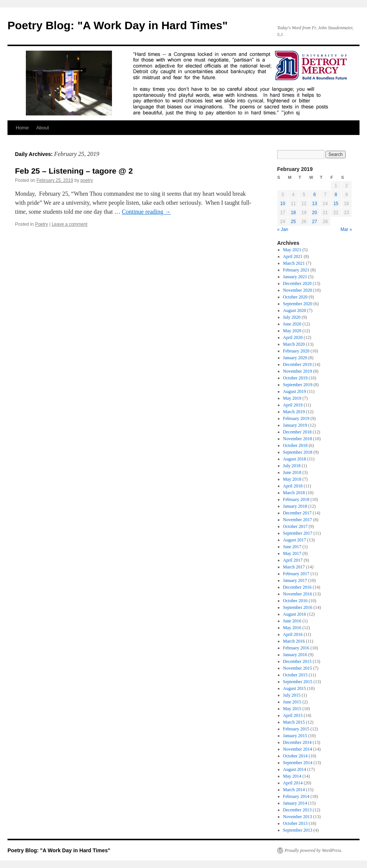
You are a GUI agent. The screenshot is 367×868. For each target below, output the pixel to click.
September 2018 (298, 452)
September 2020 (298, 304)
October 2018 (295, 445)
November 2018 (298, 439)
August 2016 (295, 614)
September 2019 (298, 385)
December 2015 (297, 661)
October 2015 (295, 675)
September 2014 (298, 763)
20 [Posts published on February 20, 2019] (314, 213)
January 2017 (295, 580)
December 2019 (297, 364)
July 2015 (292, 695)
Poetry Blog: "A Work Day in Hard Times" (118, 25)
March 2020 (294, 344)
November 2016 (298, 594)
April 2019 (293, 405)
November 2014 (298, 749)
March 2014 (294, 790)
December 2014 (297, 742)
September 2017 (298, 533)
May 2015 (292, 709)
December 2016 (297, 587)
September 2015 (298, 682)
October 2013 (295, 823)
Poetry (41, 224)
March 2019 (294, 412)
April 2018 (293, 486)
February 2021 (296, 270)
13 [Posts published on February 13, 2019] (314, 204)
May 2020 (292, 331)
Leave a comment (69, 224)
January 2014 (295, 803)
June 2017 (292, 547)
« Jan (283, 229)
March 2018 (294, 493)
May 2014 (292, 776)
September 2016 (298, 607)
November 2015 (298, 668)
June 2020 (292, 324)
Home (22, 128)
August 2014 (295, 769)
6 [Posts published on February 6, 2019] (315, 195)
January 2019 (295, 425)
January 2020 (295, 358)
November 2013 (298, 817)
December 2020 (297, 283)
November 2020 (298, 290)
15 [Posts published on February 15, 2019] (336, 204)
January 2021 (295, 277)
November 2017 (298, 520)
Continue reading (146, 212)
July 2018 (292, 466)
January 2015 (295, 736)
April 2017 (293, 560)
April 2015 (293, 715)
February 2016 (296, 648)
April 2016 (293, 634)
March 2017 (294, 567)
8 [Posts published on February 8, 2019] (336, 195)
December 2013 (297, 810)
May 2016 (292, 628)
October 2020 (295, 297)
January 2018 (295, 506)
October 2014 (295, 756)
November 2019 (298, 371)
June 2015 (292, 702)
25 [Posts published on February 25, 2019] (293, 222)
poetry (87, 180)
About (43, 128)
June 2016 (292, 621)
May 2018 (292, 479)
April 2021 (293, 256)
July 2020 (292, 317)
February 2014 (296, 796)
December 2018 (297, 432)
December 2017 (297, 513)
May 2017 (292, 553)
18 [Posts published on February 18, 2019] (293, 213)
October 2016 (295, 601)
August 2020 (295, 310)
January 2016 (295, 655)
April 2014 (293, 783)
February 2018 (296, 499)
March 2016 (294, 641)
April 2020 (293, 337)
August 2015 (295, 688)
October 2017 (295, 526)
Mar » (346, 229)
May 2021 (292, 250)
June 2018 (292, 472)
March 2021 (294, 263)
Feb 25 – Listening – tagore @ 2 (74, 171)
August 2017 (295, 540)
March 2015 (294, 722)
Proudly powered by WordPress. (313, 850)
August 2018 (295, 459)
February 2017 (296, 574)
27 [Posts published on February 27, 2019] (314, 222)
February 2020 (296, 351)
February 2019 (296, 418)
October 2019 (295, 378)
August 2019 (295, 391)
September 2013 (298, 830)
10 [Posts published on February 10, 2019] (283, 204)
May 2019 (292, 398)
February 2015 (296, 729)
